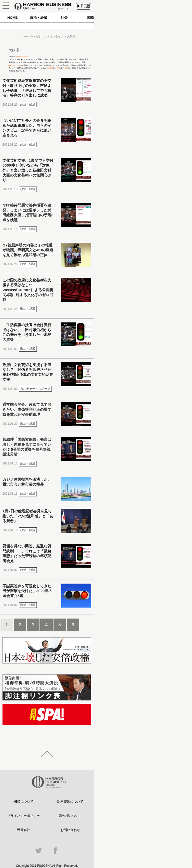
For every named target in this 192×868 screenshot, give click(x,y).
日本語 (50, 68)
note (57, 59)
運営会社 (23, 830)
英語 (58, 68)
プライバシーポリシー (23, 816)
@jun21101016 (23, 56)
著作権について (70, 816)
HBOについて (23, 801)
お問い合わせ (70, 830)
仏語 (66, 68)
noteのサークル (15, 65)
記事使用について (70, 801)
